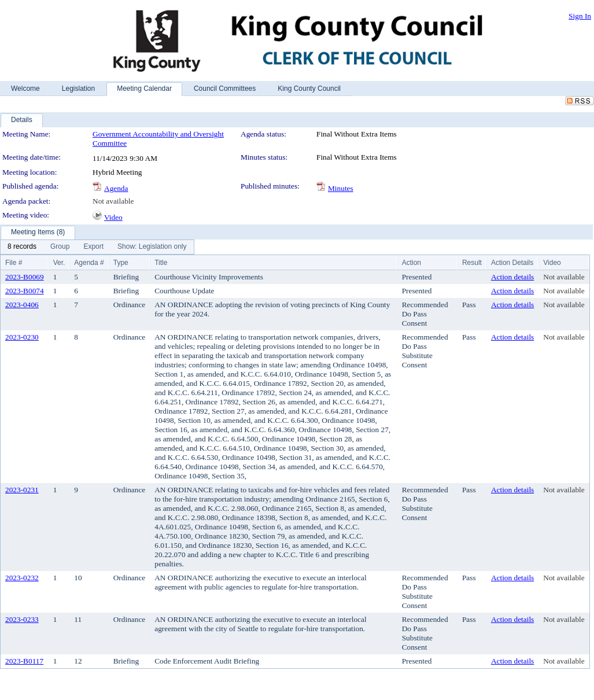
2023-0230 (22, 337)
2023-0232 (22, 578)
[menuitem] (22, 247)
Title (161, 263)
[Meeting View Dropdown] (152, 247)
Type (121, 263)
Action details (512, 277)
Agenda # (89, 263)
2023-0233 (22, 619)
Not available (113, 201)
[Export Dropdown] (93, 247)
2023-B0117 (24, 661)
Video (113, 217)
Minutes (341, 188)
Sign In (580, 16)
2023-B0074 (25, 291)
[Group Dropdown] (60, 247)
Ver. (59, 263)
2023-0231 (22, 490)
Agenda (116, 188)
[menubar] (97, 247)
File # (14, 263)
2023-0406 (22, 305)
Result (472, 263)
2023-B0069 (25, 277)
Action (412, 263)
